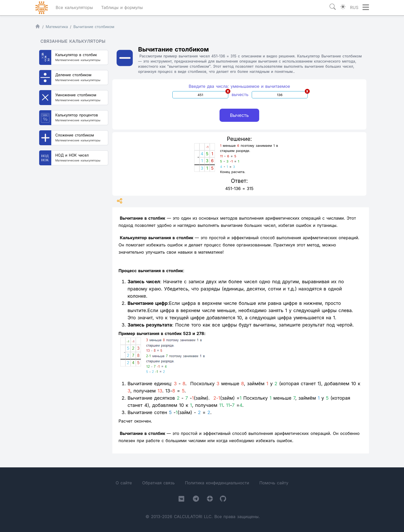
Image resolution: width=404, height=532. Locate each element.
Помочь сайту (274, 483)
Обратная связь (158, 483)
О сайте (124, 483)
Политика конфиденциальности (217, 483)
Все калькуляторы (74, 7)
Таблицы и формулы (122, 7)
